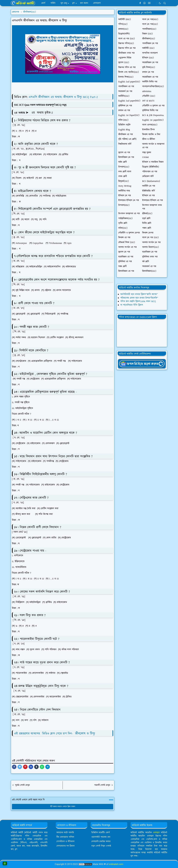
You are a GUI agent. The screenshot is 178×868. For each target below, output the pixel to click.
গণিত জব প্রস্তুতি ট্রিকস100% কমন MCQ (138, 301)
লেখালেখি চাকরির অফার (101, 841)
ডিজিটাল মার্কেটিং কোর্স (101, 833)
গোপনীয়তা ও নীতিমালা (65, 841)
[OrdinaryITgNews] (142, 364)
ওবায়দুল (156, 833)
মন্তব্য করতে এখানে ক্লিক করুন (63, 807)
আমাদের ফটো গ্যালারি (65, 833)
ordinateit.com (116, 864)
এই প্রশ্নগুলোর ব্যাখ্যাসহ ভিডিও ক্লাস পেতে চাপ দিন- (55, 734)
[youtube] (149, 3)
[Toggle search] (165, 3)
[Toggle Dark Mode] (160, 3)
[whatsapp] (145, 3)
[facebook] (140, 3)
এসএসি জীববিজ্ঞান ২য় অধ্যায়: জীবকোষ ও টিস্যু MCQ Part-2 (63, 97)
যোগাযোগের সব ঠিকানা (65, 846)
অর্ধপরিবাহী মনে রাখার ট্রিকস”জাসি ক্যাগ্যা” (139, 294)
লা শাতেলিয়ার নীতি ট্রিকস (132, 305)
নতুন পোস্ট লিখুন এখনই (101, 846)
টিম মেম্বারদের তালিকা (65, 837)
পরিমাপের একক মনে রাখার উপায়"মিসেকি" (139, 298)
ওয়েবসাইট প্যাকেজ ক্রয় (101, 837)
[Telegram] (154, 3)
